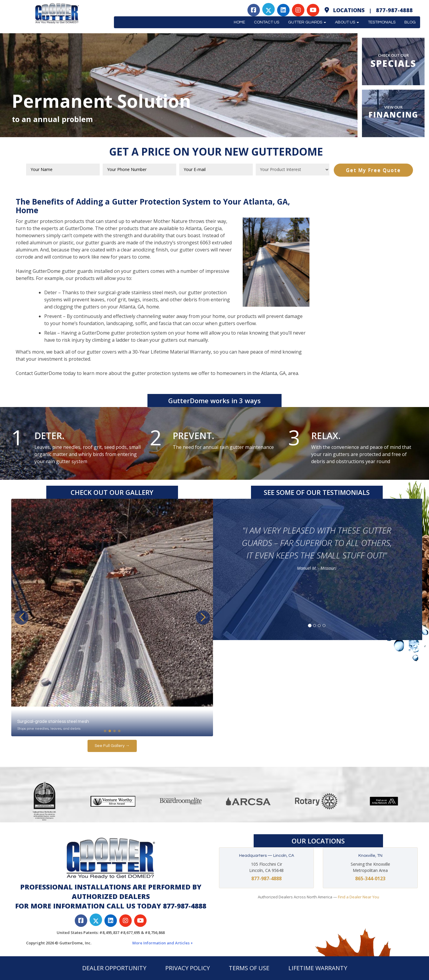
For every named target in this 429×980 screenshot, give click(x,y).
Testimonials (382, 22)
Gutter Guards (307, 22)
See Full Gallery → (112, 746)
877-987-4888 (394, 10)
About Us (347, 22)
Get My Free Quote (373, 170)
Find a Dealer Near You (359, 897)
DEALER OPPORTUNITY (114, 968)
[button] (203, 618)
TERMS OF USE (249, 968)
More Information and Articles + (163, 943)
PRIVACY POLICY (188, 968)
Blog (410, 22)
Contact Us (267, 22)
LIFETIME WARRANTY (318, 968)
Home (239, 22)
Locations (349, 10)
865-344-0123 (370, 878)
